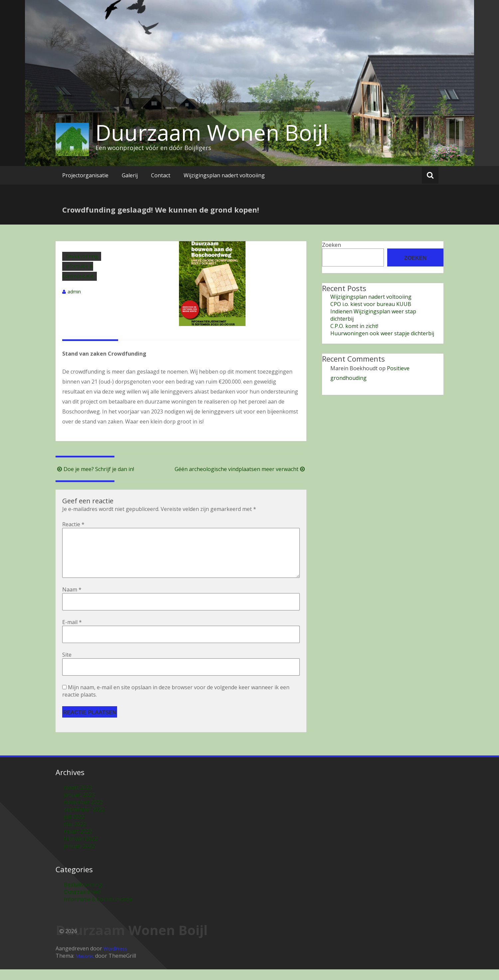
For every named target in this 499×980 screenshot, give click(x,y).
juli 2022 (74, 827)
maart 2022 (78, 842)
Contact (161, 175)
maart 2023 (78, 798)
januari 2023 (79, 805)
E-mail (72, 633)
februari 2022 (81, 849)
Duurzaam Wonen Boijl (212, 132)
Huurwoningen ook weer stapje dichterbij (382, 333)
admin (74, 292)
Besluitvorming (82, 256)
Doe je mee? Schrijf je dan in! (95, 469)
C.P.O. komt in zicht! (354, 326)
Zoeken (332, 245)
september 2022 (84, 820)
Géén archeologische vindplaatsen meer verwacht (241, 469)
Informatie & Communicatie (98, 910)
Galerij (130, 175)
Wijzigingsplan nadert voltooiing (224, 175)
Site (67, 665)
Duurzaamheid (82, 902)
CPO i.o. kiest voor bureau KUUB (371, 304)
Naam (72, 600)
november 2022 (83, 813)
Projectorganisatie (85, 175)
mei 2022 (75, 835)
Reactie (73, 524)
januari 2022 (79, 857)
